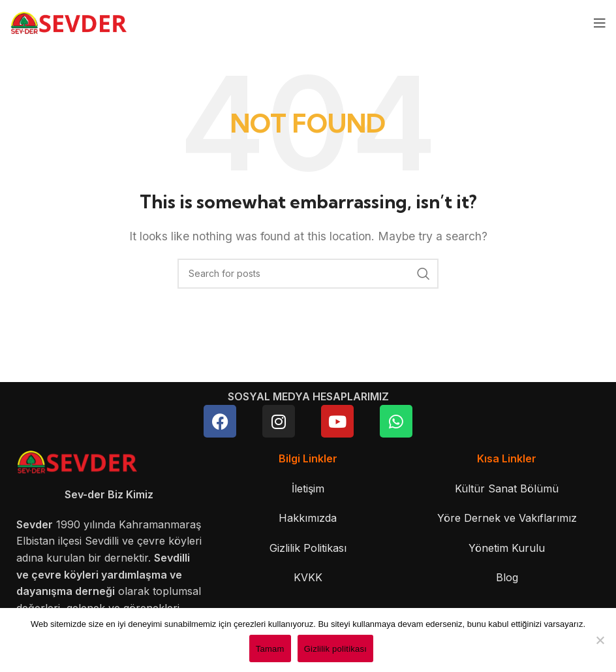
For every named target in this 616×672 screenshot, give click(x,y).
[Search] (308, 274)
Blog (507, 577)
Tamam (270, 649)
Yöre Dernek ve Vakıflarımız (507, 518)
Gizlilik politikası (336, 649)
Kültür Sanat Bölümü (507, 488)
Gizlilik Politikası (308, 548)
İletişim (308, 488)
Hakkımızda (308, 518)
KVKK (308, 577)
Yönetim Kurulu (507, 548)
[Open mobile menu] (600, 23)
